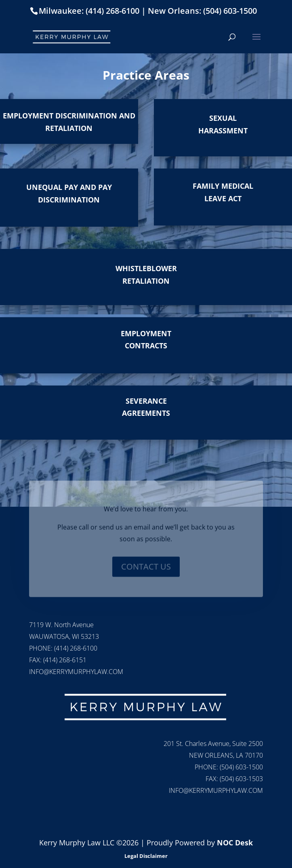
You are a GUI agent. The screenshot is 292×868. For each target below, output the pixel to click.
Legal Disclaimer (146, 856)
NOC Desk (235, 843)
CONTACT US (146, 572)
